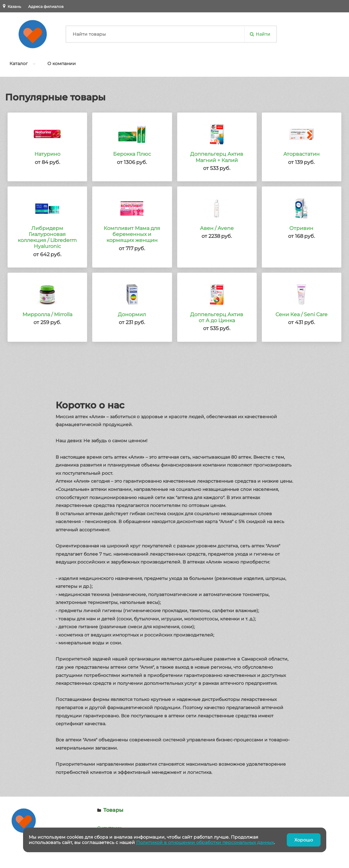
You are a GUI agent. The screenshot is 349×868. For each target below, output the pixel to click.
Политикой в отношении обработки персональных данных (205, 842)
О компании (62, 63)
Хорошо (304, 840)
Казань (14, 6)
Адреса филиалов (46, 6)
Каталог (19, 63)
